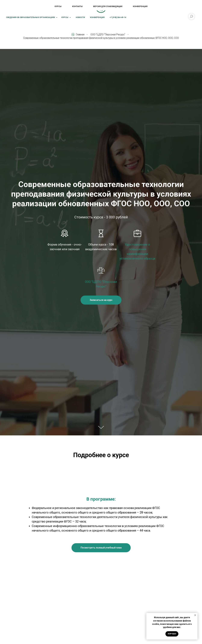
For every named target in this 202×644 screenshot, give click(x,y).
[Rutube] (29, 8)
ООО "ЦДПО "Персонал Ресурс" (108, 34)
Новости (80, 17)
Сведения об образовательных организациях (31, 17)
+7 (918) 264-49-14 (118, 17)
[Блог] (36, 8)
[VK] (9, 8)
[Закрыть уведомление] (195, 615)
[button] (101, 300)
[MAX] (16, 8)
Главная (78, 34)
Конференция (97, 17)
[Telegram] (22, 8)
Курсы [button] (65, 17)
